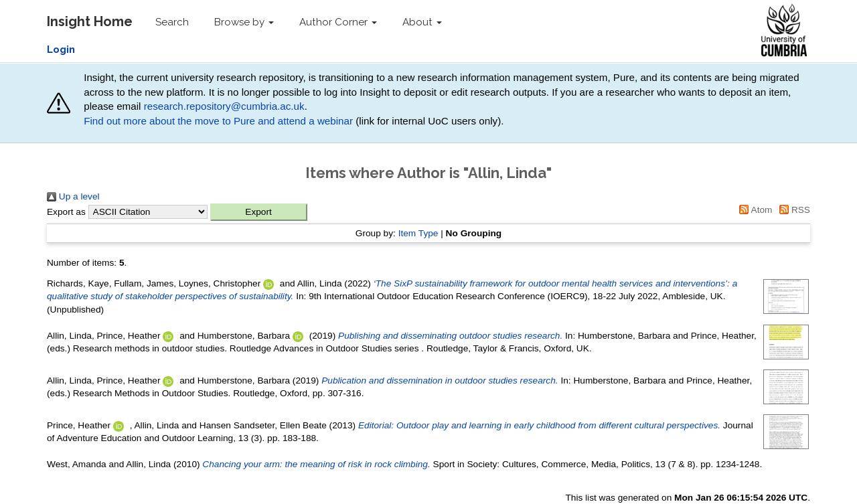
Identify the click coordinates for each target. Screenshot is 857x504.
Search (172, 22)
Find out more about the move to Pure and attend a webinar (218, 121)
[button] (259, 212)
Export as (66, 212)
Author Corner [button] (338, 22)
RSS (792, 210)
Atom (754, 210)
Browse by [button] (244, 22)
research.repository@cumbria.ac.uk (224, 106)
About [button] (422, 22)
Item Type (418, 233)
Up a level (73, 196)
